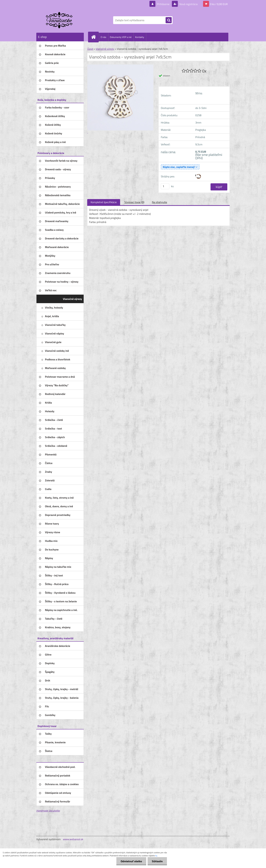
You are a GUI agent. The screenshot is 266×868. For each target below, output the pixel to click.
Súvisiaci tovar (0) (134, 202)
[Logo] (60, 20)
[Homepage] (95, 37)
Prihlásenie (163, 4)
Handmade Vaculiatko (48, 811)
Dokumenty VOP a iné (121, 37)
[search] (169, 20)
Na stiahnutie (159, 202)
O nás (103, 37)
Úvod (90, 49)
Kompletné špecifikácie (104, 202)
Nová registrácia (188, 4)
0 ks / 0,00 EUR (219, 4)
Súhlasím (157, 861)
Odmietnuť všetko (131, 861)
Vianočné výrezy (105, 49)
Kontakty (140, 37)
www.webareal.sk (73, 839)
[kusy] (165, 186)
